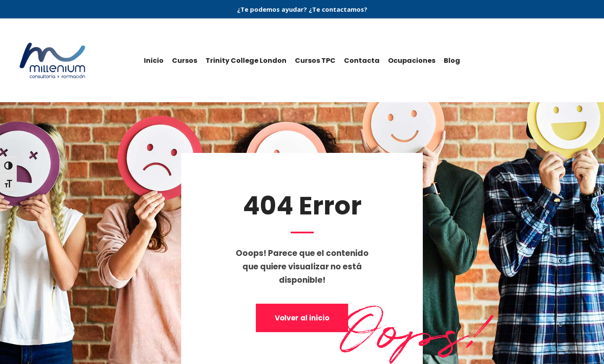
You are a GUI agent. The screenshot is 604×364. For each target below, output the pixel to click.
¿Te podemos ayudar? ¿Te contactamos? (302, 9)
